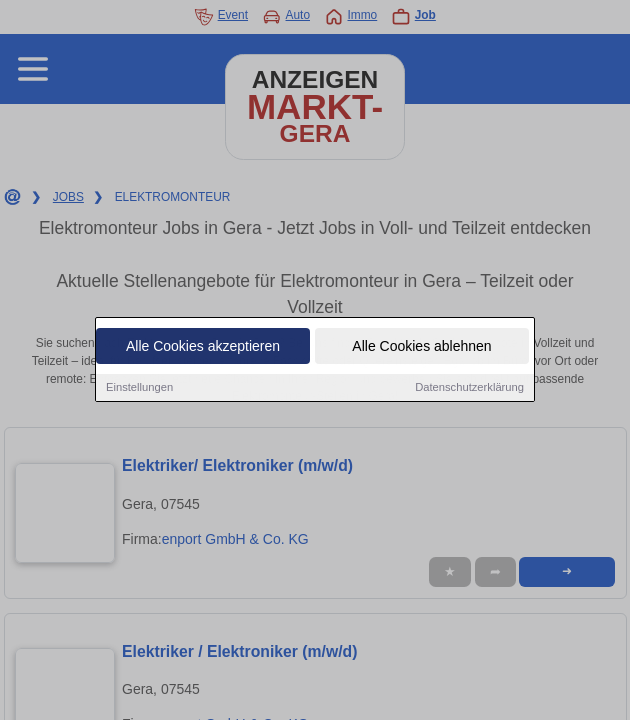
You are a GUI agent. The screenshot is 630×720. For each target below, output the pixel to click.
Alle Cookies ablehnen (421, 347)
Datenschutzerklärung (469, 388)
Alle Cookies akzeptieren (203, 347)
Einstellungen (139, 388)
